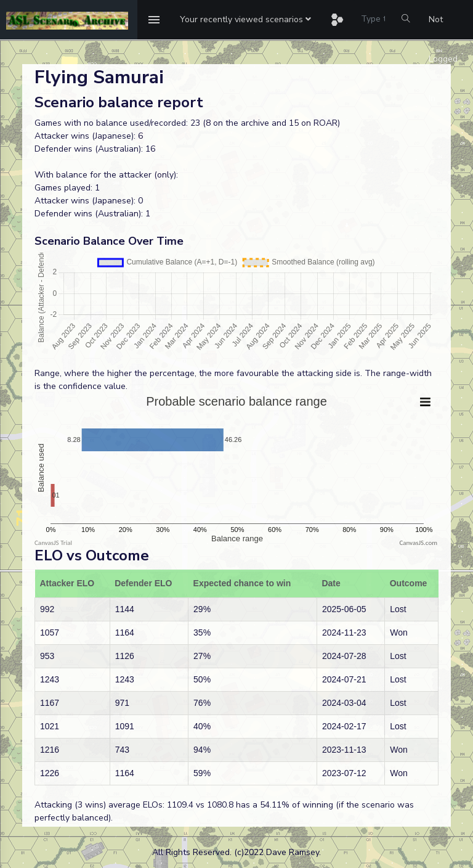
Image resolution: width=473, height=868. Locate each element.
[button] (245, 20)
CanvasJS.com (418, 543)
